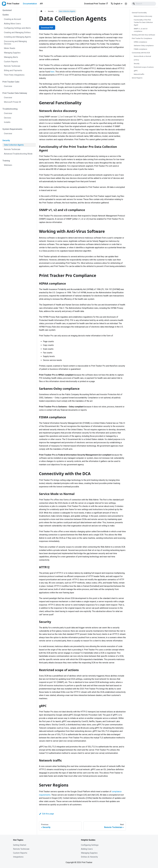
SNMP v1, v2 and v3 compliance (141, 30)
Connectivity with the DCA (141, 53)
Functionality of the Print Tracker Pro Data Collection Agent (143, 22)
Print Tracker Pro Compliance (142, 38)
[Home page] (41, 11)
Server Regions (137, 78)
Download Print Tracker (96, 4)
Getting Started (20, 845)
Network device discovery (143, 16)
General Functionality (139, 13)
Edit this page (46, 814)
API (41, 4)
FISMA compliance (140, 49)
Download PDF (47, 28)
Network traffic (139, 74)
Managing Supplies (89, 853)
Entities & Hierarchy (89, 857)
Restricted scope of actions (144, 67)
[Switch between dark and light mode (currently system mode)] (126, 4)
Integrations (18, 857)
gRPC (136, 71)
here (53, 72)
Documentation (30, 4)
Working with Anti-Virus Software (143, 35)
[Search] (144, 4)
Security (137, 64)
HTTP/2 (136, 60)
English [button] (115, 4)
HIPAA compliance (140, 42)
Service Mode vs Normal (142, 56)
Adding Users (87, 849)
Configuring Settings (90, 845)
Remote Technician (21, 849)
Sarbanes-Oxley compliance (144, 46)
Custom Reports (20, 853)
